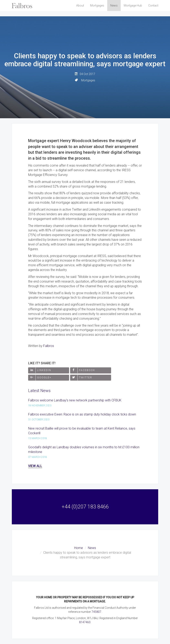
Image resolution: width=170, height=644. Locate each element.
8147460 (85, 622)
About (80, 6)
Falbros (49, 346)
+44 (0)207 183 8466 (85, 507)
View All (35, 466)
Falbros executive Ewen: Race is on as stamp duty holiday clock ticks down (82, 414)
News (114, 6)
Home (79, 548)
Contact (153, 6)
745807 (96, 612)
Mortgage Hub (133, 6)
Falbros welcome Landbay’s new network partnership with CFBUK (75, 400)
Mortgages (97, 6)
